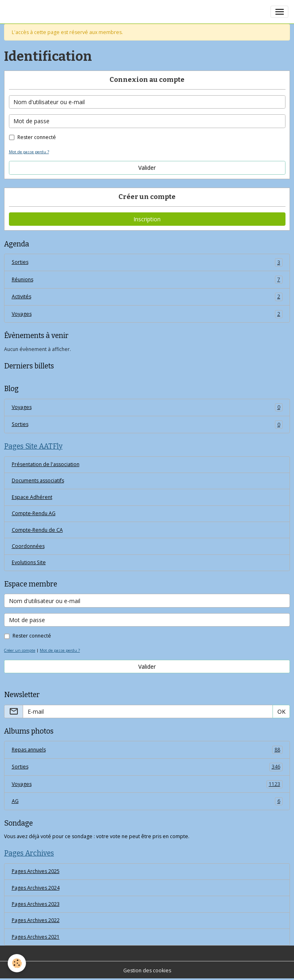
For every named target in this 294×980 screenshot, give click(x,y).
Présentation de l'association (46, 464)
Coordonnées (28, 546)
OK (281, 711)
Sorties (147, 262)
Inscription (147, 219)
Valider (147, 168)
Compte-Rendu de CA (37, 530)
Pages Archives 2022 (36, 920)
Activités (147, 297)
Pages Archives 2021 (36, 937)
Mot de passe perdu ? (29, 152)
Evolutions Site (29, 562)
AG (147, 801)
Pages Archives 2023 (36, 904)
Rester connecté (37, 137)
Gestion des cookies (147, 970)
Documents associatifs (38, 480)
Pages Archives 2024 (36, 888)
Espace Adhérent (32, 497)
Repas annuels (147, 750)
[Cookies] (17, 963)
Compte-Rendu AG (34, 513)
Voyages (147, 314)
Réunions (147, 280)
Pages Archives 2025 (36, 871)
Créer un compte (20, 650)
